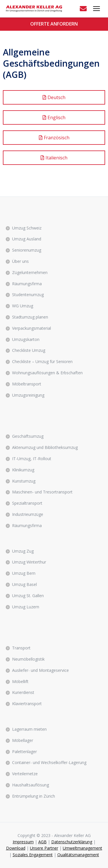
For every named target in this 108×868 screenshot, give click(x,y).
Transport (21, 648)
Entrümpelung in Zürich (34, 796)
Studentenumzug (28, 295)
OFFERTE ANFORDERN (54, 24)
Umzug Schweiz (27, 228)
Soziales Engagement (33, 855)
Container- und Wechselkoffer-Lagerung (49, 762)
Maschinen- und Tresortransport (42, 492)
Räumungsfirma (27, 284)
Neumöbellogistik (28, 659)
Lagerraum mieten (29, 729)
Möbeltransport (27, 384)
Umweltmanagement (83, 848)
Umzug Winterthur (29, 562)
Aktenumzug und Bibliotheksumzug (45, 447)
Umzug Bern (24, 573)
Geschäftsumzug (28, 436)
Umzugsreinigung (28, 395)
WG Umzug (23, 306)
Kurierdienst (23, 692)
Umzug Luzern (26, 607)
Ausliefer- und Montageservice (40, 670)
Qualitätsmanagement (78, 855)
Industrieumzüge (28, 514)
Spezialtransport (27, 503)
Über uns (20, 261)
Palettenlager (24, 752)
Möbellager (23, 740)
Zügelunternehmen (30, 272)
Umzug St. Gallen (28, 596)
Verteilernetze (25, 774)
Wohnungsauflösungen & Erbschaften (47, 373)
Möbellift (20, 681)
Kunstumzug (24, 481)
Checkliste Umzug (29, 350)
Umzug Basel (24, 584)
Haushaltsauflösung (31, 785)
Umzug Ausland (27, 239)
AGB (42, 842)
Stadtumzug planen (30, 317)
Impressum (23, 842)
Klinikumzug (23, 470)
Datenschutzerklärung (72, 842)
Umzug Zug (23, 551)
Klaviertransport (27, 704)
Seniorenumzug (27, 250)
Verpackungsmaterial (32, 328)
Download (16, 848)
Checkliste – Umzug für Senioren (42, 361)
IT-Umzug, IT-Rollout (32, 459)
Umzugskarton (26, 339)
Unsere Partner (44, 848)
